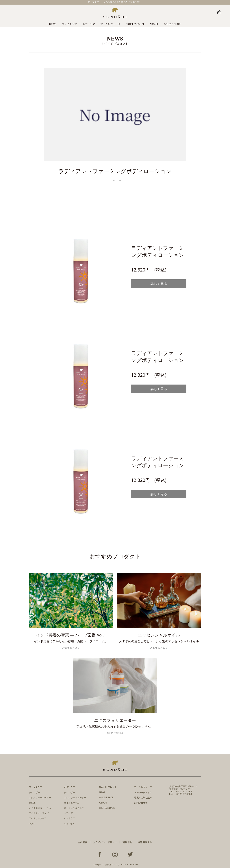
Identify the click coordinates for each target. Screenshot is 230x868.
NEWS (53, 24)
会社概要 (83, 842)
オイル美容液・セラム (40, 808)
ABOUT (154, 24)
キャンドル (70, 824)
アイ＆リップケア (38, 818)
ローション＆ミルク (74, 808)
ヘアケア (68, 813)
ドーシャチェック (143, 792)
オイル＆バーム (72, 803)
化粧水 (32, 803)
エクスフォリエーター (40, 798)
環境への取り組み (143, 798)
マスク (32, 824)
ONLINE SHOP (172, 24)
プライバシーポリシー (105, 842)
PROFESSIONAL (135, 24)
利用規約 (127, 842)
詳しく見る (159, 284)
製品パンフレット (108, 787)
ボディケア (89, 24)
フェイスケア (69, 24)
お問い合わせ (141, 803)
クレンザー (34, 792)
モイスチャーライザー (40, 813)
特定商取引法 (145, 842)
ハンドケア (70, 818)
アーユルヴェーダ (110, 24)
